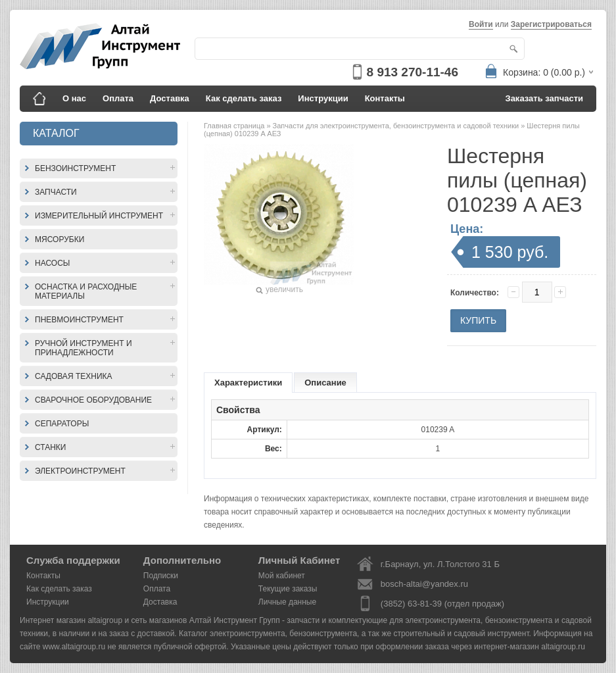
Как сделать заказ (244, 98)
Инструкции (323, 98)
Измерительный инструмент (99, 216)
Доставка (170, 98)
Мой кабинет (282, 576)
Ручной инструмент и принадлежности (83, 348)
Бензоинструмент (75, 168)
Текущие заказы (288, 589)
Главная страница (235, 126)
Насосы (52, 263)
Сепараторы (62, 424)
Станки (50, 447)
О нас (74, 98)
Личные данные (287, 602)
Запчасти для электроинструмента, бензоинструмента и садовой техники (397, 126)
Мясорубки (59, 239)
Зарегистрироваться (551, 24)
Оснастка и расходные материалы (86, 291)
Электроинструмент (80, 471)
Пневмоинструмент (79, 320)
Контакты (385, 98)
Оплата (118, 98)
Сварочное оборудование (93, 400)
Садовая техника (74, 376)
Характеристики (248, 383)
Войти (481, 24)
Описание (325, 383)
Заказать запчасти (545, 98)
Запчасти (56, 192)
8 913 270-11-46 (413, 72)
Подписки (161, 576)
